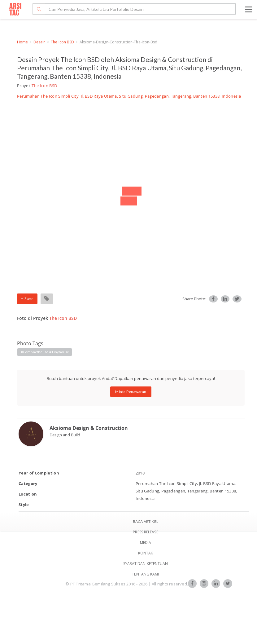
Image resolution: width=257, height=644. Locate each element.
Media (146, 543)
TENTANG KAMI (145, 574)
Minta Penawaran (131, 392)
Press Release (145, 532)
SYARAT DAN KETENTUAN (146, 564)
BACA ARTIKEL (146, 521)
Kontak (146, 553)
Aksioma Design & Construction (89, 428)
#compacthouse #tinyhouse (45, 352)
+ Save (27, 299)
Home (22, 42)
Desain (40, 42)
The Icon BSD (62, 42)
